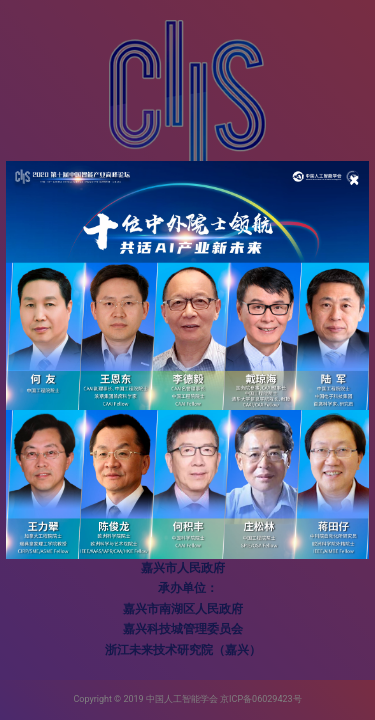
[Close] (354, 180)
